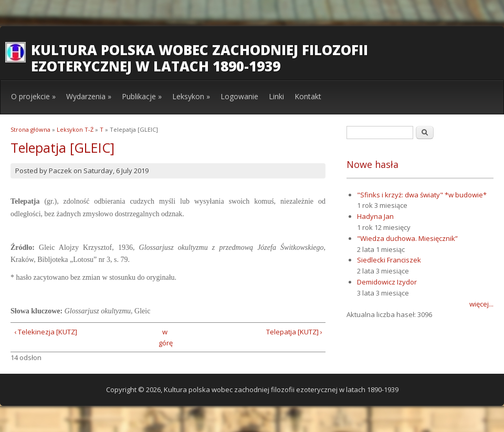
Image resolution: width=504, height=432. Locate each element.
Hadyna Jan (375, 216)
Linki (276, 96)
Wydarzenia (89, 96)
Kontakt (308, 96)
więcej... (481, 304)
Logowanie (239, 96)
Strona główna (30, 129)
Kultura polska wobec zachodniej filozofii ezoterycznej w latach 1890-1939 (199, 58)
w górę (165, 337)
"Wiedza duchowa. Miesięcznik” (407, 238)
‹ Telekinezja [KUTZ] (46, 332)
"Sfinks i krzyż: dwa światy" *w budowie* (422, 195)
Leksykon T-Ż (75, 129)
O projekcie (33, 96)
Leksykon (191, 96)
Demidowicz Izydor (387, 282)
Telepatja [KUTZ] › (294, 332)
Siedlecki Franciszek (389, 260)
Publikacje (142, 96)
